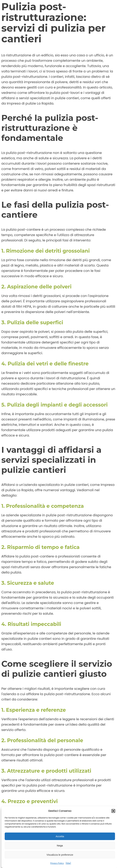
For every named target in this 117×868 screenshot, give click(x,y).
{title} (68, 863)
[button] (113, 811)
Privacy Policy (57, 863)
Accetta (60, 836)
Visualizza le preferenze (60, 855)
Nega (60, 845)
